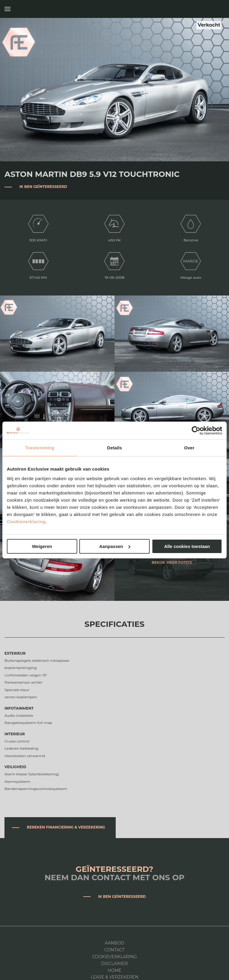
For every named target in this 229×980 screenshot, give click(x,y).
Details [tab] (114, 448)
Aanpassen (115, 546)
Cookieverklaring (26, 522)
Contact (114, 950)
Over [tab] (189, 448)
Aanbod (114, 943)
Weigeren (42, 546)
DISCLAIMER (114, 964)
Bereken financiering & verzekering (66, 827)
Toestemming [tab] (40, 448)
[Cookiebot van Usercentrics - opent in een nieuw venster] (196, 431)
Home (114, 970)
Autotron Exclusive (218, 9)
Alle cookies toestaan (187, 546)
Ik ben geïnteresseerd (43, 187)
